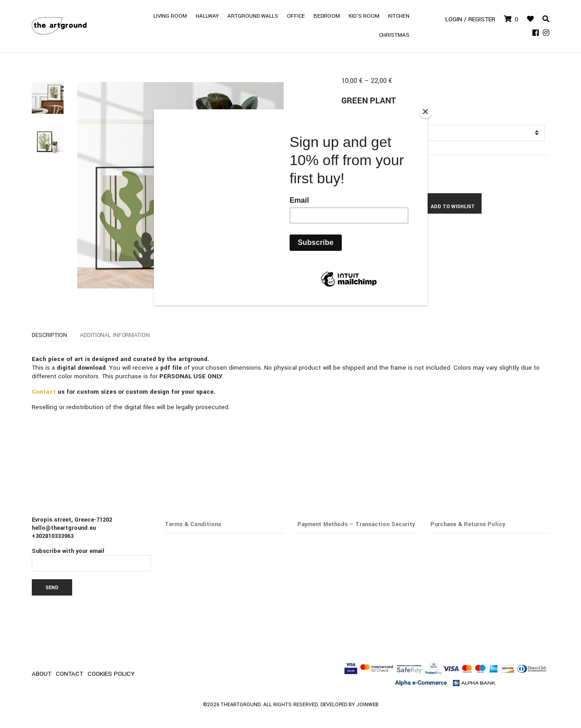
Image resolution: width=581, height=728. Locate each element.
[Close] (425, 112)
